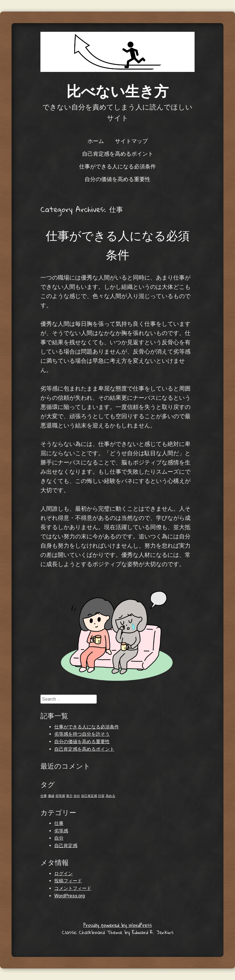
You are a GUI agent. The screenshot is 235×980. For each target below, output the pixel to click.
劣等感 (61, 831)
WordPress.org (70, 896)
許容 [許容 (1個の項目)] (101, 796)
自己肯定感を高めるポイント (118, 153)
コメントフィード (73, 888)
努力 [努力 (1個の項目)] (69, 796)
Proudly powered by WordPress (118, 925)
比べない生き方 (117, 91)
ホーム (96, 141)
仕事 (59, 823)
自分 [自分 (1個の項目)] (77, 796)
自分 (59, 838)
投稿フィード (68, 881)
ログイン (64, 874)
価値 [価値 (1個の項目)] (51, 796)
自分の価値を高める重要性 (117, 179)
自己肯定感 (66, 846)
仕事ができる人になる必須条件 (117, 166)
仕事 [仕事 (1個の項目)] (44, 796)
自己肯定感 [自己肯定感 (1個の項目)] (89, 796)
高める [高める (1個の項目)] (110, 796)
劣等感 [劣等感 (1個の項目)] (60, 796)
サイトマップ (131, 141)
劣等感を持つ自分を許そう (82, 734)
